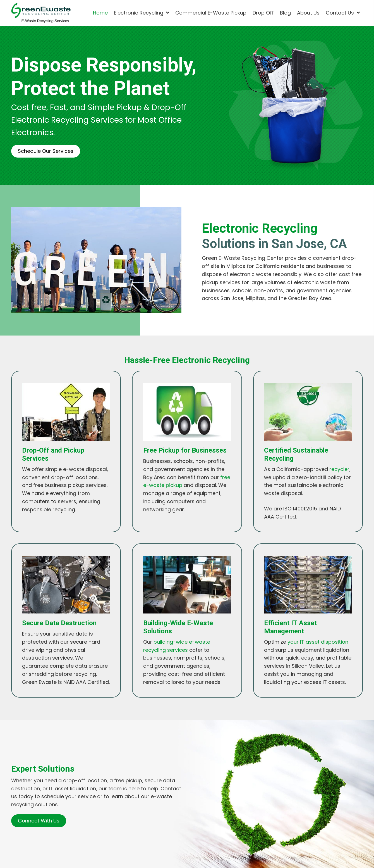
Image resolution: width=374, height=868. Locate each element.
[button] (46, 151)
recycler (339, 469)
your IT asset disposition (318, 642)
